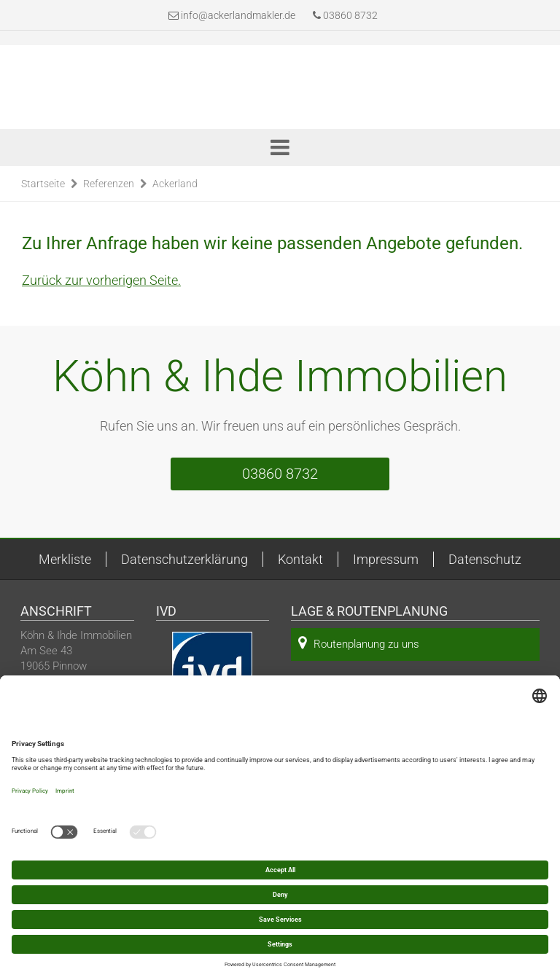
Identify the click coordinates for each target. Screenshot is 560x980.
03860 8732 (345, 15)
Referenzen (109, 184)
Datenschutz (485, 559)
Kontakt (300, 559)
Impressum (386, 559)
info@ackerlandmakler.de (238, 15)
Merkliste (65, 559)
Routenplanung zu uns (359, 643)
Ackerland (175, 184)
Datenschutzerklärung (184, 559)
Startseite (43, 184)
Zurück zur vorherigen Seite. (101, 280)
